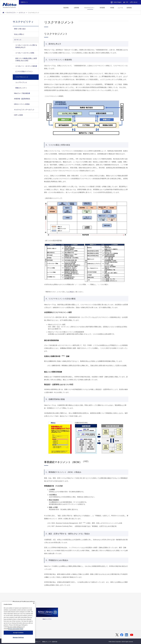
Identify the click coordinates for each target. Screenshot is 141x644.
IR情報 (112, 8)
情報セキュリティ (21, 88)
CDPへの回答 (19, 115)
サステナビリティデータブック (24, 110)
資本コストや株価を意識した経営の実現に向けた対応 (26, 60)
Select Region (116, 2)
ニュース (120, 8)
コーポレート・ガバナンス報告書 (26, 66)
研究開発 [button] (102, 8)
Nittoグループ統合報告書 (22, 93)
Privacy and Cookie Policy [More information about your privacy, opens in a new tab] (16, 637)
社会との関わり (19, 34)
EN (127, 2)
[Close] (34, 611)
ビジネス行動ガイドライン (24, 71)
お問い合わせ (134, 2)
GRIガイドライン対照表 (22, 104)
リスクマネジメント (34, 13)
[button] (136, 7)
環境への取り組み (20, 29)
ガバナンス (22, 13)
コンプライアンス (21, 82)
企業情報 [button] (76, 8)
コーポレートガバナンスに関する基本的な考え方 (26, 46)
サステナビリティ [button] (89, 8)
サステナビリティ (11, 13)
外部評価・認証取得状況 (22, 99)
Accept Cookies (18, 641)
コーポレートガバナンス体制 (25, 53)
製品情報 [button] (66, 8)
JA (124, 2)
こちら (71, 292)
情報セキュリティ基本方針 (50, 642)
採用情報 (129, 8)
